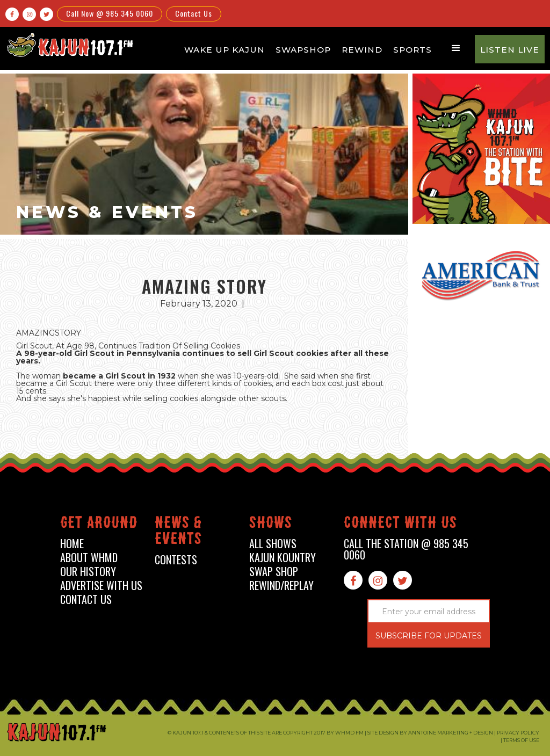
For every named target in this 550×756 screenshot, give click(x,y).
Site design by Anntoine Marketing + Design (430, 733)
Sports (412, 50)
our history (88, 572)
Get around (99, 524)
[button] (456, 48)
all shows (273, 544)
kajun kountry (283, 558)
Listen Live (510, 50)
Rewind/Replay (281, 586)
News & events (178, 532)
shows (271, 524)
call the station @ (406, 549)
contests (176, 560)
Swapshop (303, 50)
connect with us (400, 524)
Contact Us (194, 13)
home (72, 544)
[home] (69, 45)
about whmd (89, 558)
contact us (86, 599)
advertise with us (101, 586)
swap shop (274, 572)
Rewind (362, 50)
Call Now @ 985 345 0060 (110, 13)
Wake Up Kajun (225, 50)
